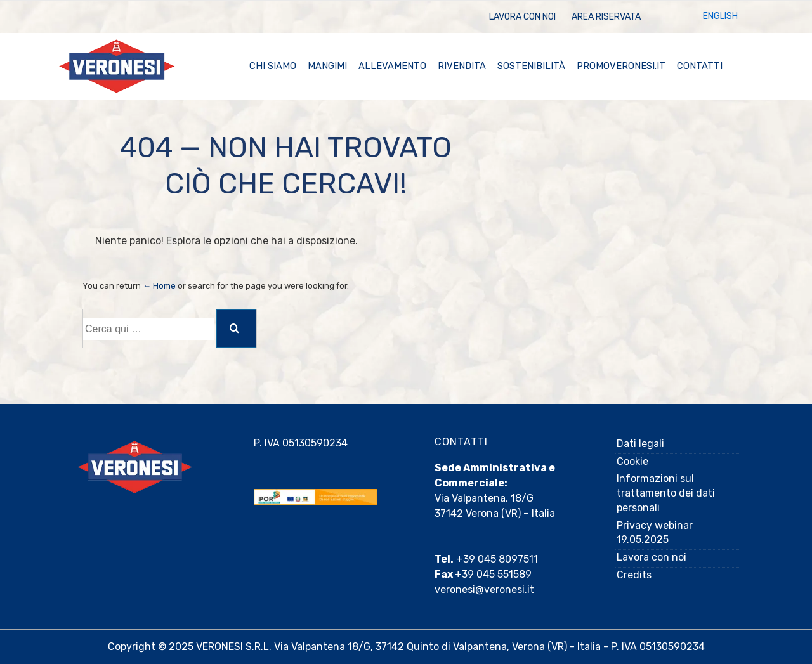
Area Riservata (606, 17)
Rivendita (462, 66)
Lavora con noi (522, 17)
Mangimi (327, 66)
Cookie (632, 461)
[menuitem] (720, 17)
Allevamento (392, 66)
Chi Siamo (273, 66)
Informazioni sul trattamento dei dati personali (666, 493)
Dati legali (640, 444)
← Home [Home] (159, 286)
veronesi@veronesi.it (484, 589)
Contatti (700, 66)
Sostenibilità (531, 66)
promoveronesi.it (621, 66)
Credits (634, 575)
